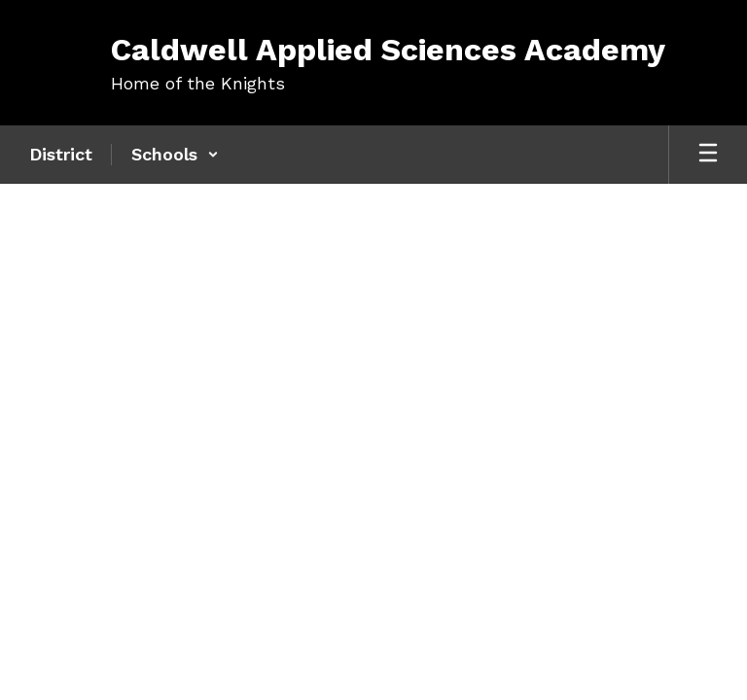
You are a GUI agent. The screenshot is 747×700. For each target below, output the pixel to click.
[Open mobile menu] (708, 155)
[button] (175, 155)
